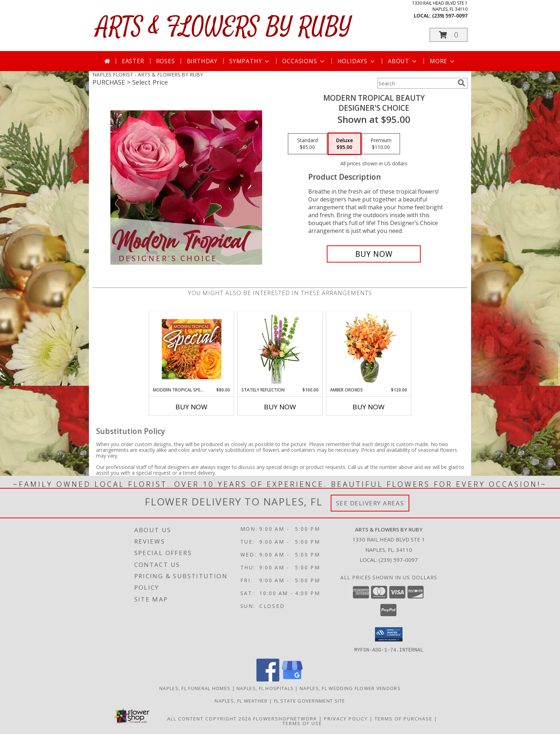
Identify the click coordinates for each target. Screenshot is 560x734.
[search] (461, 83)
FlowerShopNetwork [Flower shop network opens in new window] (285, 718)
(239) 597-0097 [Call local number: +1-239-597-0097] (450, 16)
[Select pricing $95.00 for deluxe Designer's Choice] (344, 144)
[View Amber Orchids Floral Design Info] (369, 349)
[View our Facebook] (268, 679)
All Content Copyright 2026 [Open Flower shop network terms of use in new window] (209, 718)
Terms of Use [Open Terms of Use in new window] (302, 723)
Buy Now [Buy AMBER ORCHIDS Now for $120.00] (369, 407)
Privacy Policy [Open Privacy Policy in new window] (346, 718)
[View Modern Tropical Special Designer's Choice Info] (192, 349)
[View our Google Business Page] (292, 679)
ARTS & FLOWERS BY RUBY (224, 27)
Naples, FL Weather (241, 700)
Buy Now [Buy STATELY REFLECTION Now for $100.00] (280, 407)
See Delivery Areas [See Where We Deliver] (370, 503)
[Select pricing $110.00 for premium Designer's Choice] (381, 144)
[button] (449, 35)
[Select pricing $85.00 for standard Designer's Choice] (307, 144)
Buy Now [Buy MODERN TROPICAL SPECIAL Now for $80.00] (191, 407)
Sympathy (250, 61)
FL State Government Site (310, 700)
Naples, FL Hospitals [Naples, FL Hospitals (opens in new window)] (265, 688)
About (403, 61)
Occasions (304, 61)
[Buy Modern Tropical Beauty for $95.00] (374, 254)
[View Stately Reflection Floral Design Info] (280, 349)
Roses (166, 61)
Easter (133, 61)
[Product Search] (416, 83)
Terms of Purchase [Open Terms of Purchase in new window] (404, 718)
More (443, 61)
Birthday (202, 61)
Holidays (357, 61)
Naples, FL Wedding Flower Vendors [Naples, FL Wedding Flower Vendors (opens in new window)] (350, 688)
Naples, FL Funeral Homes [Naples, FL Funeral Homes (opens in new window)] (195, 688)
